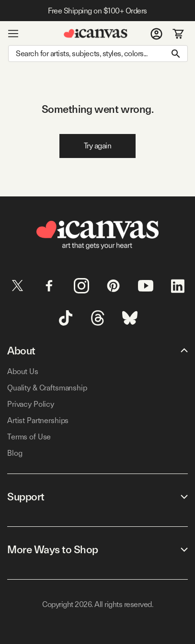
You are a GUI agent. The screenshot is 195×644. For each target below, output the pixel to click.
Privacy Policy (31, 404)
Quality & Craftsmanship (47, 388)
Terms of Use (29, 437)
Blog (15, 453)
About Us (23, 371)
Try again (98, 146)
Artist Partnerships (38, 420)
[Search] (98, 54)
